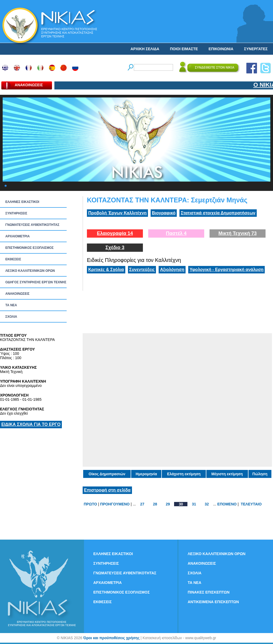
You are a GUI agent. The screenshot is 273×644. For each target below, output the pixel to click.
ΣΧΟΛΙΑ (11, 317)
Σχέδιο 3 (115, 248)
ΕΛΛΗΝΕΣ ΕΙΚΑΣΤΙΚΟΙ (22, 202)
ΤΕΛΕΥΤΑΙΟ (251, 504)
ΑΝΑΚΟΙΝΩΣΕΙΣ (17, 294)
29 (168, 504)
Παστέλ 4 (176, 233)
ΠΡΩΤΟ (90, 504)
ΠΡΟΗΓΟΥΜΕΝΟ (115, 504)
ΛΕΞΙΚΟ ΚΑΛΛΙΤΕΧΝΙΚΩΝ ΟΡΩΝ (30, 271)
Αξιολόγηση (172, 270)
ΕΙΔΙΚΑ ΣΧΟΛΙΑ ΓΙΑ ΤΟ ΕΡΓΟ (31, 424)
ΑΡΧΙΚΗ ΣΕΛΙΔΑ (145, 49)
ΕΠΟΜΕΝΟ (227, 504)
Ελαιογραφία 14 (115, 233)
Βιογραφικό (164, 213)
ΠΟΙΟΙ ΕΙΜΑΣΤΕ (184, 49)
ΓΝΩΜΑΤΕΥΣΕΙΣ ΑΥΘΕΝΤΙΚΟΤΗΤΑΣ (32, 225)
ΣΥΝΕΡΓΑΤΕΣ (256, 49)
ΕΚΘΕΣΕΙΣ (13, 259)
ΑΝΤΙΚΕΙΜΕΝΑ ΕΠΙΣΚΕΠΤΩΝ (213, 602)
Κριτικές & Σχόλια (106, 270)
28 (155, 504)
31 (194, 504)
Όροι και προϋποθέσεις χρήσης (111, 638)
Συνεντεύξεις (142, 270)
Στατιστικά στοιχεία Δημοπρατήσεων (218, 213)
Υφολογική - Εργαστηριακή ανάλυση (226, 270)
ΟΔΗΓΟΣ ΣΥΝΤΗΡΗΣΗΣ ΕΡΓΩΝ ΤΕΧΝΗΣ (36, 282)
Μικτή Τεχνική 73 (238, 233)
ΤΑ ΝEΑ (11, 305)
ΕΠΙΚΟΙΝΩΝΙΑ (221, 49)
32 (207, 504)
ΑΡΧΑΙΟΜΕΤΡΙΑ (17, 236)
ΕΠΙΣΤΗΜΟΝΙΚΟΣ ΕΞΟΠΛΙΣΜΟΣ (29, 248)
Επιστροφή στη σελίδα (107, 490)
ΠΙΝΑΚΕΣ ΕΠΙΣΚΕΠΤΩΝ (209, 592)
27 (142, 504)
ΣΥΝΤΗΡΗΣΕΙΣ (16, 213)
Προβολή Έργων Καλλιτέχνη (117, 213)
